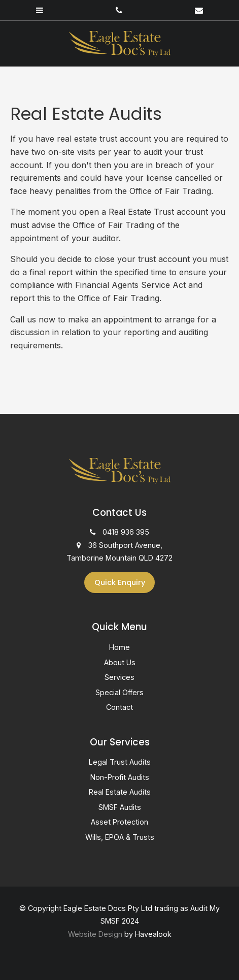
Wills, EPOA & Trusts (120, 837)
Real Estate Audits (120, 792)
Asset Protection (119, 822)
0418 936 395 (126, 532)
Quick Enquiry (120, 582)
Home (119, 647)
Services (119, 677)
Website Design (95, 934)
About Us (120, 662)
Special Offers (119, 692)
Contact (119, 707)
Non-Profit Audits (120, 777)
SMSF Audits (120, 807)
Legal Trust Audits (120, 762)
